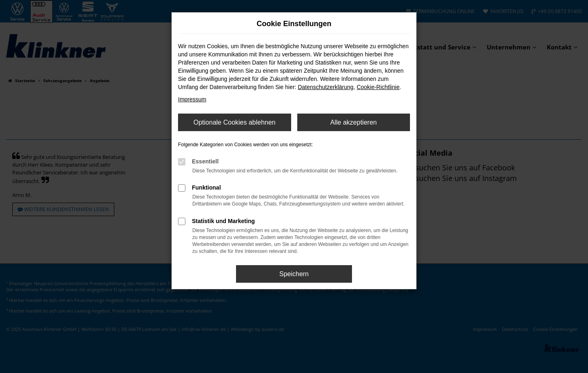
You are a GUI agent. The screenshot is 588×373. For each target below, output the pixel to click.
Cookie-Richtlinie (378, 87)
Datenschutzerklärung (325, 87)
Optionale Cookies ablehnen (235, 122)
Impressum (192, 99)
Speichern (294, 274)
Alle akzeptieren (354, 122)
